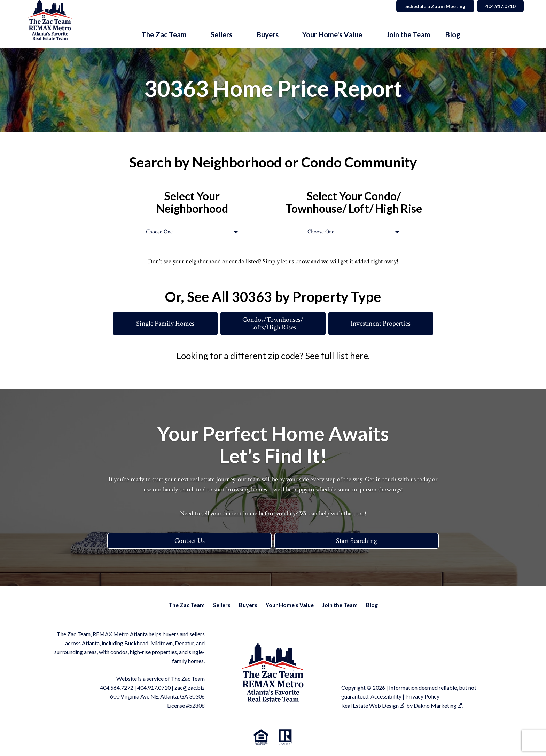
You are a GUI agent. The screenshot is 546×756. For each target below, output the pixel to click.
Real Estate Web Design (373, 705)
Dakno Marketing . (438, 705)
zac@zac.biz (190, 688)
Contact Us (190, 541)
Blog (453, 35)
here (359, 356)
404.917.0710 (154, 688)
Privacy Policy (422, 696)
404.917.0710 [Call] (500, 6)
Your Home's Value (290, 605)
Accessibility (386, 696)
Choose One (159, 232)
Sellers (222, 605)
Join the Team (408, 35)
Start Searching (357, 541)
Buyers (248, 605)
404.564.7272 (117, 688)
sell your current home (229, 513)
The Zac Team (187, 605)
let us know (295, 261)
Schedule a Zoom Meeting (434, 6)
